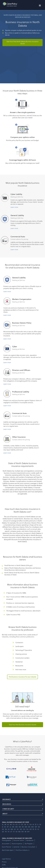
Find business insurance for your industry (22, 677)
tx (8, 832)
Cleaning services (21, 654)
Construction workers (22, 658)
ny (15, 829)
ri (36, 829)
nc (18, 829)
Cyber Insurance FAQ (13, 615)
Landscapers (20, 646)
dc (22, 824)
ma (20, 827)
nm (12, 829)
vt (14, 832)
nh (6, 829)
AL (3, 824)
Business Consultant (28, 847)
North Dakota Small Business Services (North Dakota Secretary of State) (22, 574)
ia (3, 827)
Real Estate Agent (8, 850)
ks (5, 827)
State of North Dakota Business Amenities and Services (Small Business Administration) (23, 569)
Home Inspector (17, 844)
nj (9, 829)
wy (28, 832)
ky (8, 827)
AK (5, 824)
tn (6, 832)
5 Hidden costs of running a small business (21, 607)
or (30, 829)
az (8, 824)
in (40, 824)
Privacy (4, 862)
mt (36, 827)
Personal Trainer (19, 840)
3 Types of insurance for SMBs (16, 593)
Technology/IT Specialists (24, 650)
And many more (21, 669)
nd (21, 829)
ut (11, 832)
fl (28, 824)
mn (26, 827)
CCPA (4, 865)
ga (31, 824)
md (17, 827)
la (10, 827)
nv (3, 829)
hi (33, 824)
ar (11, 824)
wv (23, 832)
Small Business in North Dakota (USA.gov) (18, 565)
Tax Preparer (29, 844)
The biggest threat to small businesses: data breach (23, 611)
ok (27, 829)
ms (29, 827)
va (16, 832)
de (25, 824)
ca (14, 824)
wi (26, 832)
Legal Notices (6, 859)
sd (3, 832)
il (38, 824)
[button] (40, 6)
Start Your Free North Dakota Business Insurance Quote (22, 43)
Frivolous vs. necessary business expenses (20, 603)
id (36, 824)
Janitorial (16, 847)
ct (19, 824)
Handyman (19, 662)
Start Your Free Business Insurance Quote (23, 725)
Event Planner (7, 847)
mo (33, 827)
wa (19, 832)
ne (39, 827)
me (13, 827)
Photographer (7, 840)
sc (38, 829)
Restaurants (19, 666)
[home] (10, 4)
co (16, 824)
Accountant (6, 844)
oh (24, 829)
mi (23, 827)
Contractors (19, 642)
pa (33, 829)
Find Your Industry (22, 850)
